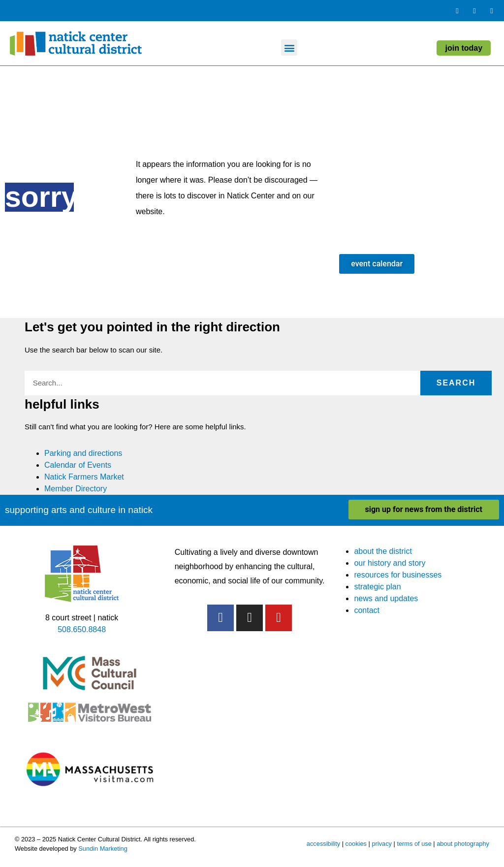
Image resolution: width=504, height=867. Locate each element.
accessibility (323, 844)
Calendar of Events (78, 465)
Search (456, 383)
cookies (356, 844)
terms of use (414, 844)
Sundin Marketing (103, 849)
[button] (289, 48)
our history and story (390, 563)
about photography (463, 844)
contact (367, 610)
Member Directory (76, 489)
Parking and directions (83, 453)
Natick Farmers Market (84, 477)
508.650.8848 (82, 629)
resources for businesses (398, 575)
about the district (383, 551)
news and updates (386, 598)
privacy (382, 844)
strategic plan (377, 587)
